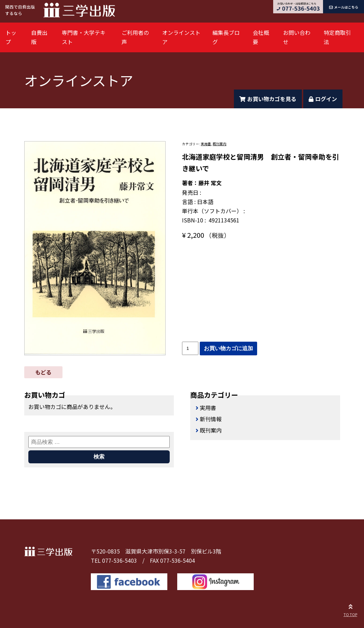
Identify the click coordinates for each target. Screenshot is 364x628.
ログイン (323, 99)
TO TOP (350, 609)
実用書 (206, 144)
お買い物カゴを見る (268, 99)
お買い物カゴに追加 (228, 348)
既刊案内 (220, 144)
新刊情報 (211, 419)
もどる (43, 372)
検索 (99, 457)
